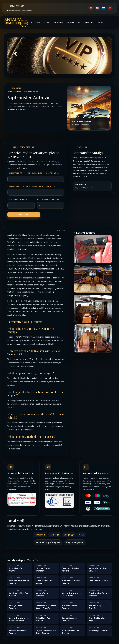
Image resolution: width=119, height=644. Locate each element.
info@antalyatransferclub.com (19, 11)
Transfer (18, 92)
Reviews (47, 22)
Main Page (35, 22)
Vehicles (71, 22)
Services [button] (59, 22)
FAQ (80, 22)
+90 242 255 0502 (15, 6)
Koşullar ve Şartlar (75, 542)
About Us (89, 22)
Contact (100, 22)
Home (10, 92)
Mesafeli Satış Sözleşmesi (48, 542)
